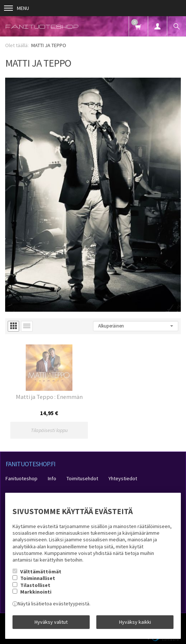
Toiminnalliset (38, 578)
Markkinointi (36, 592)
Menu (17, 8)
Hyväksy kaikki (135, 622)
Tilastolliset (35, 585)
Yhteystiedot (123, 478)
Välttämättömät (41, 572)
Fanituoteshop (22, 478)
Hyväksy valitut (51, 622)
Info (52, 478)
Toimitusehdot (82, 478)
